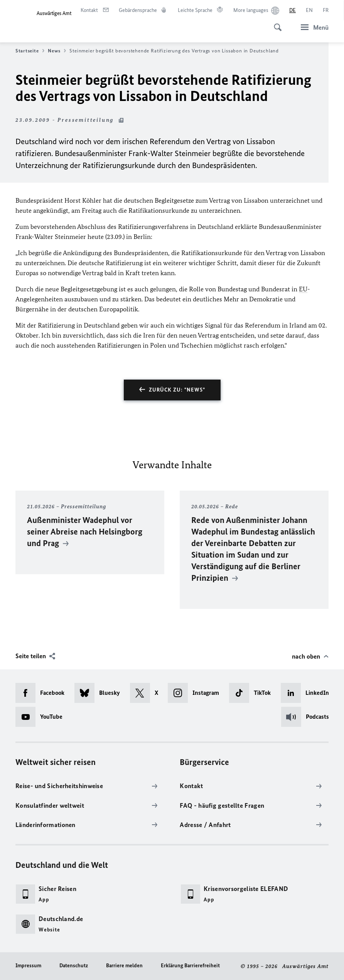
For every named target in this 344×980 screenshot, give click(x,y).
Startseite (30, 51)
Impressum (28, 966)
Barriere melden (124, 966)
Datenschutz (74, 966)
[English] (309, 10)
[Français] (326, 10)
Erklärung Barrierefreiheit (190, 966)
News (57, 51)
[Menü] (312, 27)
